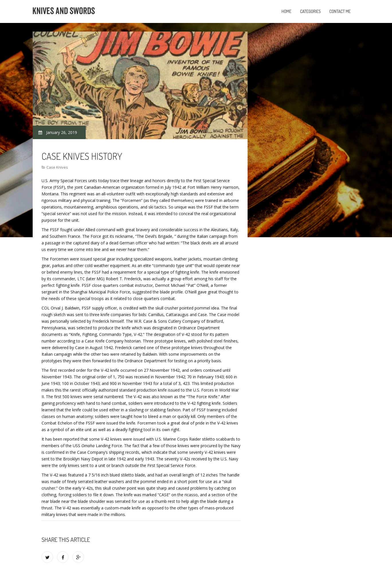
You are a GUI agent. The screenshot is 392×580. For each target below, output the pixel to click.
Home (286, 11)
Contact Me (340, 11)
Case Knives (57, 167)
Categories (310, 11)
